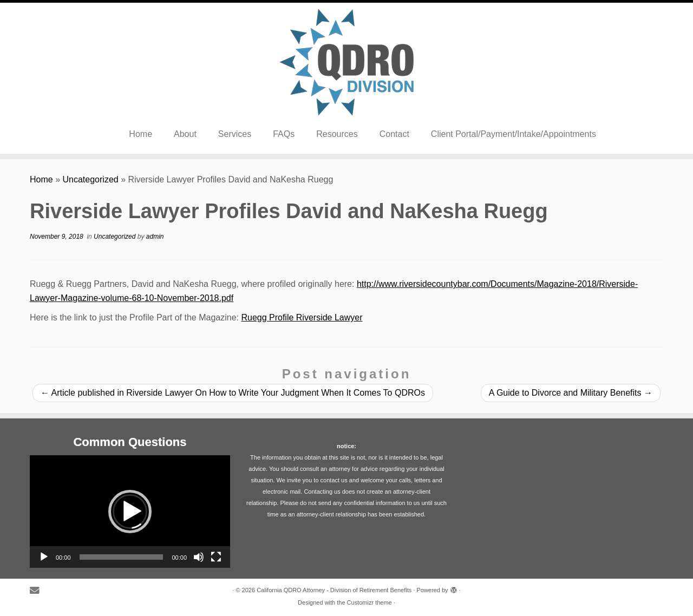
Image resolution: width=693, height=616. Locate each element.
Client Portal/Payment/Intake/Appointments (514, 134)
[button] (130, 512)
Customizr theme (370, 602)
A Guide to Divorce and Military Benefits (571, 393)
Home (140, 134)
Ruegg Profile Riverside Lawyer (302, 317)
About (185, 134)
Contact (394, 134)
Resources (337, 134)
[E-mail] (38, 591)
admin (155, 237)
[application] (130, 512)
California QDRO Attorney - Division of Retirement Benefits (334, 590)
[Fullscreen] (216, 557)
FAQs (284, 134)
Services (235, 134)
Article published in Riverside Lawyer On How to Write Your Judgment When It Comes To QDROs (233, 393)
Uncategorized (91, 179)
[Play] (44, 557)
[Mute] (199, 557)
